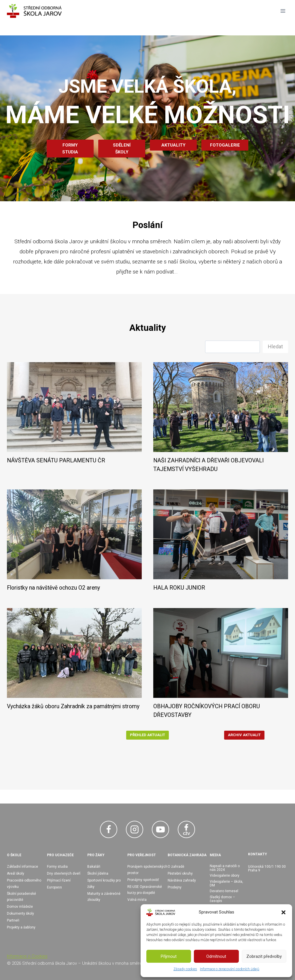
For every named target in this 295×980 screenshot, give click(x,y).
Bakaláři (94, 867)
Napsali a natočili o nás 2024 (225, 868)
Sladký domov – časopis (222, 899)
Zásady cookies (185, 969)
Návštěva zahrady (182, 880)
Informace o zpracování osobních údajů (230, 969)
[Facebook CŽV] (186, 829)
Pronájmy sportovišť (143, 880)
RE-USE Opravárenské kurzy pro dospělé (145, 890)
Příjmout (169, 956)
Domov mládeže (20, 907)
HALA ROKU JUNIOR (179, 588)
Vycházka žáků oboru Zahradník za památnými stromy (73, 706)
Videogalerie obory (225, 875)
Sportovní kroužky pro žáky (104, 884)
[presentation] (74, 407)
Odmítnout (216, 956)
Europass (54, 887)
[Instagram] (135, 829)
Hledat (275, 346)
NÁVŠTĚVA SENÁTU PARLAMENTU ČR (56, 460)
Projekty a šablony (21, 927)
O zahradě (176, 867)
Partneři (13, 920)
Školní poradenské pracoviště (21, 897)
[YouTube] (160, 829)
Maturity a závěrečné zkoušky (104, 897)
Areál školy (16, 873)
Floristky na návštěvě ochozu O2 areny (53, 588)
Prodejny (175, 887)
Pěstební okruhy (180, 873)
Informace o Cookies (27, 956)
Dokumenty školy (20, 913)
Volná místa (137, 900)
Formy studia (57, 867)
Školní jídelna (98, 873)
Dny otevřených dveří (64, 873)
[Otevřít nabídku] (283, 11)
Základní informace (22, 867)
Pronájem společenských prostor (147, 870)
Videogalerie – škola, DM (226, 883)
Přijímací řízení (59, 880)
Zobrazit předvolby (264, 956)
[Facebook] (109, 829)
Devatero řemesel (224, 891)
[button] (283, 912)
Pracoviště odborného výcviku (24, 884)
